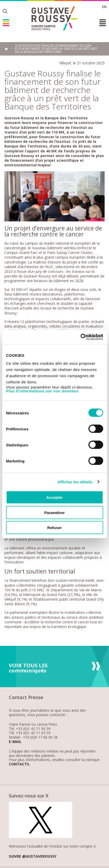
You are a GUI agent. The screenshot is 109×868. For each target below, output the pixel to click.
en (104, 7)
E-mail (15, 742)
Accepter (54, 497)
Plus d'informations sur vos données (42, 391)
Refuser (55, 528)
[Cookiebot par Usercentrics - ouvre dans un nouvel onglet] (80, 337)
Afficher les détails (75, 482)
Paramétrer (54, 512)
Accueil (6, 49)
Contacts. (19, 764)
